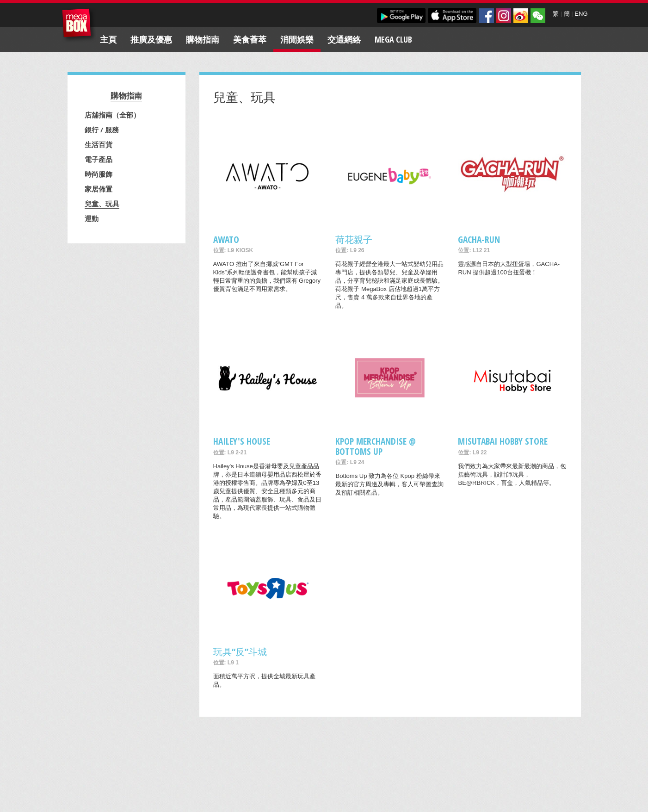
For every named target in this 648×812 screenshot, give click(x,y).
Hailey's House (242, 441)
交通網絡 (344, 39)
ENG (581, 14)
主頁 (108, 39)
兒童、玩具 (102, 204)
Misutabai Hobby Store (503, 441)
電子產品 (99, 159)
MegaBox (79, 25)
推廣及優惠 (151, 39)
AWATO (226, 239)
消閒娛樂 (297, 39)
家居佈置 (99, 189)
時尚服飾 (99, 174)
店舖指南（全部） (112, 115)
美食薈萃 (250, 39)
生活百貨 (99, 144)
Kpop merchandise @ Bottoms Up (376, 446)
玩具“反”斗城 (240, 652)
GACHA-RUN (479, 239)
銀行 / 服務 (102, 130)
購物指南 (203, 39)
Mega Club (393, 39)
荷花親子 (354, 239)
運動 (92, 218)
